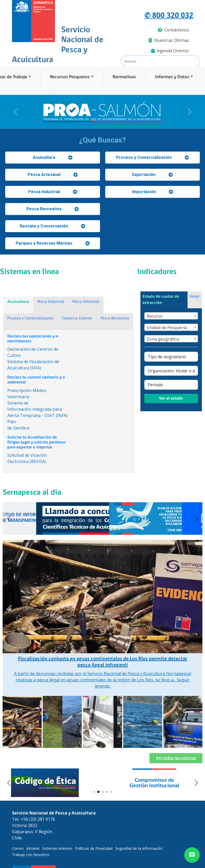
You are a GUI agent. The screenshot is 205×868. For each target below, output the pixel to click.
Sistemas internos (57, 848)
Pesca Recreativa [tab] (115, 318)
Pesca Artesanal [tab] (86, 302)
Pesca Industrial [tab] (51, 302)
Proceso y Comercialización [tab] (30, 318)
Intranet (33, 848)
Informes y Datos (172, 77)
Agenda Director (170, 51)
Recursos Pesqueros (70, 77)
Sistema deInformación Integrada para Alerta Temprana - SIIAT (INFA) (38, 409)
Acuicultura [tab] (18, 302)
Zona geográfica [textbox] (163, 339)
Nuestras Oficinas (169, 40)
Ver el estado (171, 399)
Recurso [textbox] (155, 316)
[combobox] (171, 316)
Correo (18, 848)
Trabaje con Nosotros (31, 855)
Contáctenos (173, 30)
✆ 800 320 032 (169, 15)
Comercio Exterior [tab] (77, 318)
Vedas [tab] (195, 297)
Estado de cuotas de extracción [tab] (161, 300)
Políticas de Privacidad (94, 848)
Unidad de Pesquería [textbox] (167, 328)
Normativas (124, 77)
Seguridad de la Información (139, 848)
